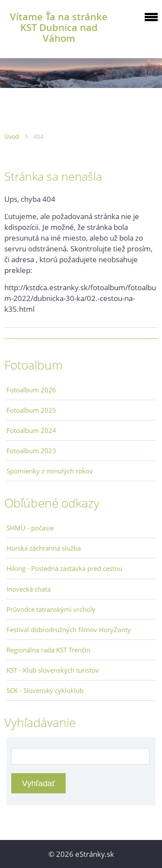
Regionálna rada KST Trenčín (48, 650)
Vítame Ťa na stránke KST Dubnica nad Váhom (59, 27)
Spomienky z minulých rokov (50, 471)
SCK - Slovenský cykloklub (45, 690)
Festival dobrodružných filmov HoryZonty (69, 630)
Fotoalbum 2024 (31, 430)
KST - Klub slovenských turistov (53, 670)
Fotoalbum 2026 (31, 390)
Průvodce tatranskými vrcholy (51, 609)
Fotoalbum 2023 (31, 451)
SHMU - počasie (30, 528)
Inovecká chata (29, 589)
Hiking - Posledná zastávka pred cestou (64, 568)
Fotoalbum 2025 (31, 410)
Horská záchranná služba (44, 548)
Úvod (12, 136)
